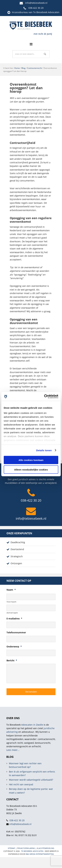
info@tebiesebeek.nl (36, 3)
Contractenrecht (34, 68)
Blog (23, 68)
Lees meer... (13, 750)
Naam (11, 590)
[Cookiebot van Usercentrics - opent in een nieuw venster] (44, 396)
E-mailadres (14, 619)
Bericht (12, 661)
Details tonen (44, 450)
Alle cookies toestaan (31, 460)
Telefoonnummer (16, 633)
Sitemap (11, 848)
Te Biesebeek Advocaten (32, 851)
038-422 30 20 (36, 8)
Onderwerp (14, 647)
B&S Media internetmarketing (40, 854)
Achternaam (12, 613)
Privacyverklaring (26, 848)
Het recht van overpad (21, 784)
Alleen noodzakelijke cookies (31, 469)
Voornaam (11, 602)
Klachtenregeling (46, 848)
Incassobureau (20, 12)
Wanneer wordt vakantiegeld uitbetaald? (31, 780)
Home (17, 68)
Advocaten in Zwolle (32, 725)
